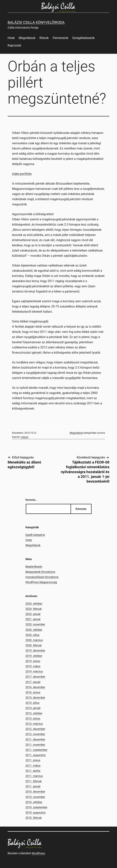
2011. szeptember (36, 750)
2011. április (33, 771)
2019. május (33, 666)
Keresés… (31, 500)
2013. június (33, 718)
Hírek (11, 38)
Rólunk (44, 38)
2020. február (34, 645)
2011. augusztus (36, 755)
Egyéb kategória (35, 535)
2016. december (35, 687)
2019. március (34, 671)
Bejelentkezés (34, 567)
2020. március (34, 640)
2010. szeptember (36, 807)
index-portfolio (22, 174)
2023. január (33, 614)
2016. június (33, 692)
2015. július (32, 703)
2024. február (34, 609)
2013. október (34, 713)
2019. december (35, 650)
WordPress (38, 853)
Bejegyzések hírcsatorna (40, 572)
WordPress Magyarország (41, 582)
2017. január (33, 682)
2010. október (34, 802)
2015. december (35, 698)
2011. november (35, 745)
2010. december (35, 792)
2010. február (34, 818)
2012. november (35, 734)
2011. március (34, 776)
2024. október (34, 604)
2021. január (33, 619)
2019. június (33, 661)
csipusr (25, 437)
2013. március (34, 724)
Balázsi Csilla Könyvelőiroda (36, 22)
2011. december (35, 739)
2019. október (34, 656)
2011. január (33, 786)
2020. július (32, 635)
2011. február (34, 781)
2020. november (35, 624)
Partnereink (60, 38)
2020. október (34, 630)
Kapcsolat (14, 45)
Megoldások (27, 38)
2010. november (35, 797)
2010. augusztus (36, 812)
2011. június (33, 760)
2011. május (33, 766)
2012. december (35, 729)
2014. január (33, 708)
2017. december (35, 677)
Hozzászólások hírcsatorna (42, 577)
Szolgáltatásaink (84, 38)
